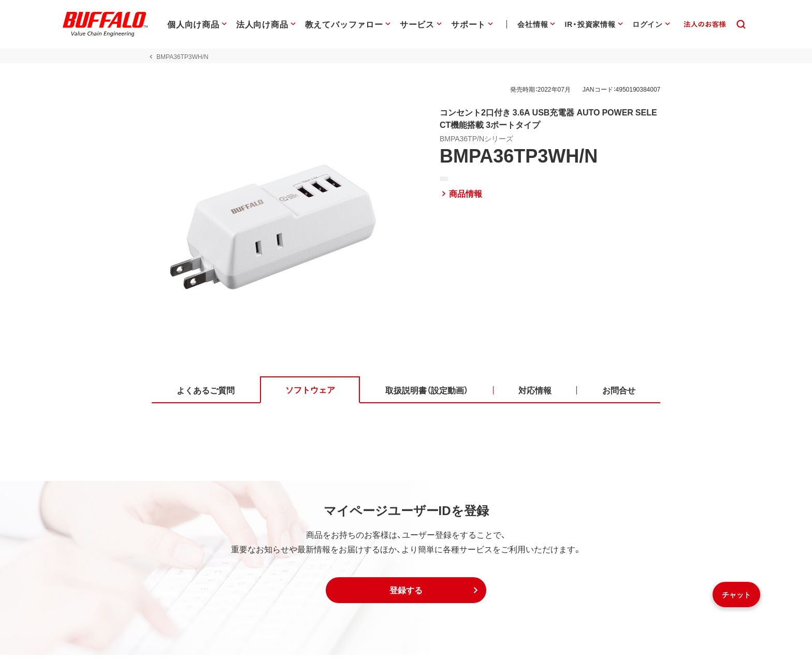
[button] (406, 594)
